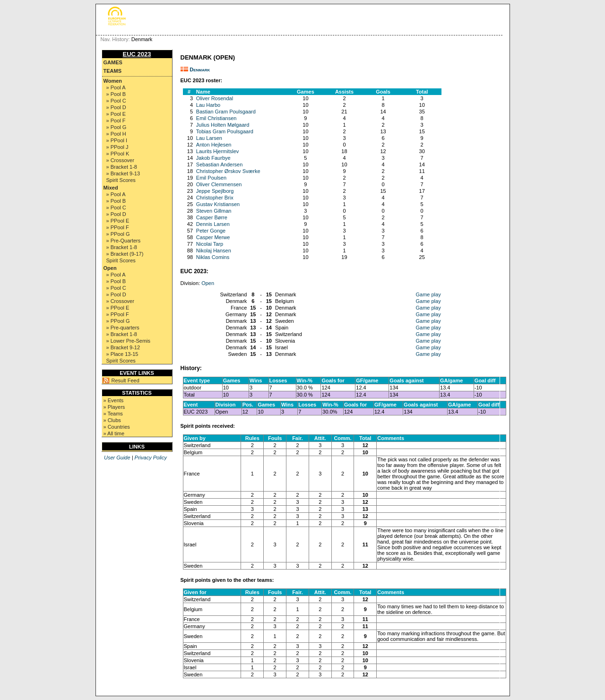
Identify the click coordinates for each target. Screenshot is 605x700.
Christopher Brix (215, 198)
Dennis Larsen (213, 224)
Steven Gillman (214, 211)
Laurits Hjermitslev (217, 151)
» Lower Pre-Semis (129, 341)
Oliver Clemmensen (219, 184)
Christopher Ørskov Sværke (228, 171)
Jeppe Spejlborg (215, 191)
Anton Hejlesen (214, 145)
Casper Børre (212, 217)
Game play (428, 294)
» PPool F (118, 227)
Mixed (111, 188)
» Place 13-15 (122, 354)
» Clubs (112, 420)
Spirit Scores (121, 180)
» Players (114, 407)
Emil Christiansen (216, 118)
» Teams (113, 414)
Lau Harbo (208, 105)
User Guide (117, 458)
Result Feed (125, 380)
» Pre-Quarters (124, 241)
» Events (114, 400)
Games (113, 62)
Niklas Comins (213, 257)
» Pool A (116, 87)
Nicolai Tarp (210, 244)
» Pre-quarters (123, 328)
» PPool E (118, 221)
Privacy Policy (151, 458)
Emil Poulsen (211, 178)
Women (113, 81)
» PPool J (117, 147)
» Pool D (116, 107)
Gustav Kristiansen (218, 204)
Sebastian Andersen (219, 164)
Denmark (200, 69)
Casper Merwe (213, 237)
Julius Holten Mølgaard (223, 125)
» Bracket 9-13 (123, 173)
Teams (113, 71)
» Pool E (116, 114)
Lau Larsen (209, 138)
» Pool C (116, 101)
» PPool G (118, 234)
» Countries (117, 427)
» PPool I (117, 140)
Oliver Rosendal (215, 98)
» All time (114, 433)
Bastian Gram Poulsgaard (226, 112)
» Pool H (116, 134)
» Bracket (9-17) (125, 254)
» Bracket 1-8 (122, 167)
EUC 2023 (137, 54)
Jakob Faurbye (213, 158)
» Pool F (116, 121)
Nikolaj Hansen (214, 251)
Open (110, 268)
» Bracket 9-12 (123, 347)
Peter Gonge (211, 231)
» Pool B (116, 94)
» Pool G (117, 127)
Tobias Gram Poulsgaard (225, 131)
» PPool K (118, 154)
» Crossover (120, 160)
